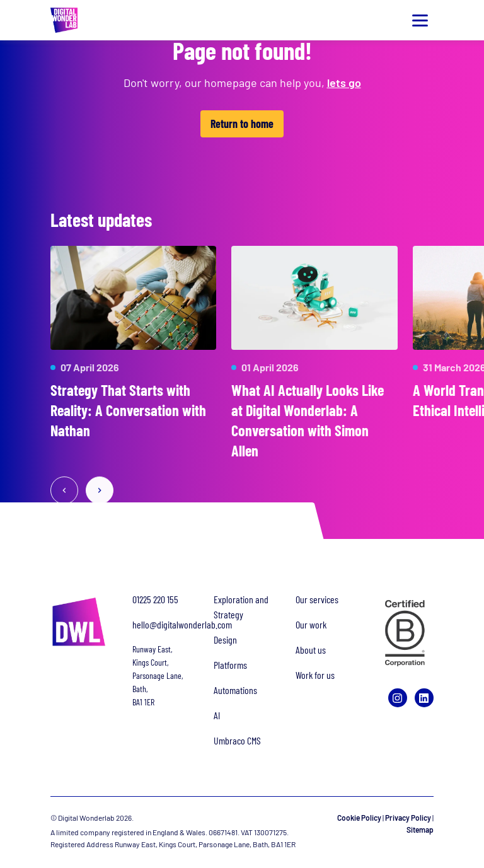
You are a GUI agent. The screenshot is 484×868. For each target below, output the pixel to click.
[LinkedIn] (424, 698)
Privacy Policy (408, 818)
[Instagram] (398, 698)
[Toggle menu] (420, 20)
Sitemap (420, 830)
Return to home (242, 124)
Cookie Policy (359, 818)
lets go (344, 83)
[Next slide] (100, 491)
